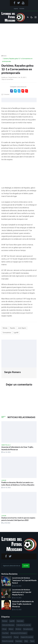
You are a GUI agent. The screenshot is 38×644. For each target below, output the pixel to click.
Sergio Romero (13, 77)
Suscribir (22, 9)
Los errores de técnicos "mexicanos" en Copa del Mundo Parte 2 (24, 580)
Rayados (13, 328)
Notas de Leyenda (8, 641)
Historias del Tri (7, 637)
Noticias (5, 328)
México (11, 629)
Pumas (16, 637)
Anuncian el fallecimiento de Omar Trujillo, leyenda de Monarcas (23, 604)
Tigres (32, 641)
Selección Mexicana (8, 625)
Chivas (4, 629)
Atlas (26, 641)
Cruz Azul (5, 633)
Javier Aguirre (22, 328)
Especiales (20, 621)
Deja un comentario (7, 79)
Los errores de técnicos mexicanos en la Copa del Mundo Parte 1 (22, 592)
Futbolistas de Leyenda (24, 625)
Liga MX (16, 333)
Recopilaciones (28, 629)
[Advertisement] (19, 36)
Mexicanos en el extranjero (19, 633)
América (18, 629)
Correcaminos (7, 333)
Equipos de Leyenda (27, 637)
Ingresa (16, 9)
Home (5, 56)
